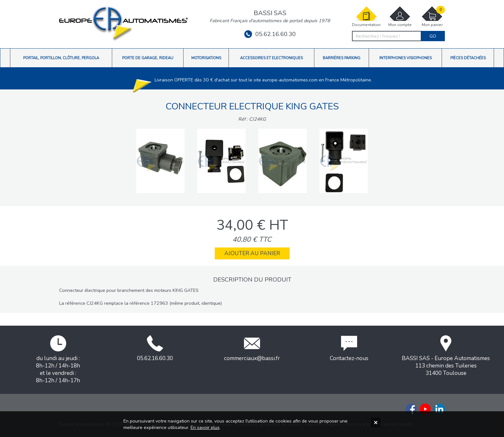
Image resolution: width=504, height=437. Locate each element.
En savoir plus (205, 427)
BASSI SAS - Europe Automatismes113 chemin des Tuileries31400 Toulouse (446, 356)
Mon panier (432, 17)
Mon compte (400, 17)
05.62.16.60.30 (270, 34)
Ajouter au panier (252, 253)
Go (433, 36)
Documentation (366, 17)
